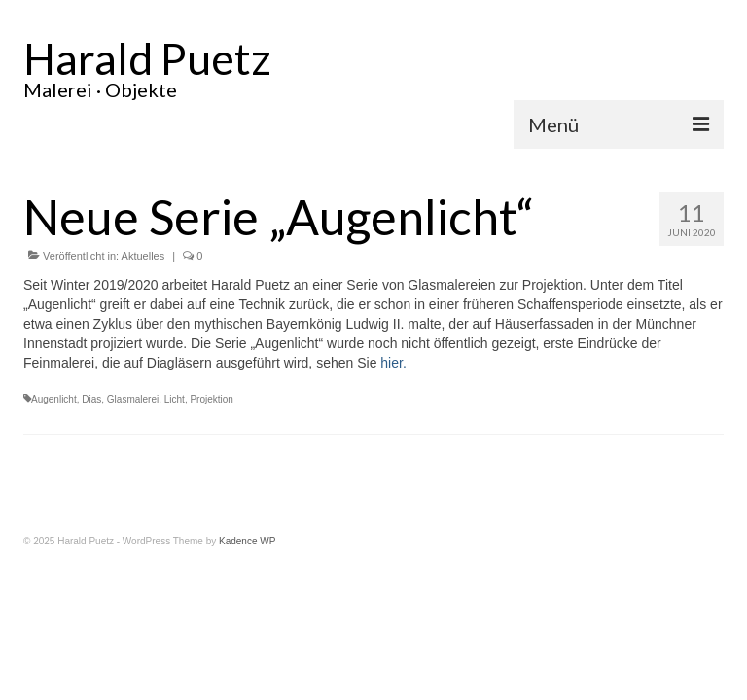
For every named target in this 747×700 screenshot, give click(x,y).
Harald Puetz (147, 58)
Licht (175, 399)
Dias (91, 399)
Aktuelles (143, 256)
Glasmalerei (133, 399)
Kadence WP (247, 541)
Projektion (211, 399)
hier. (393, 363)
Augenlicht (54, 399)
